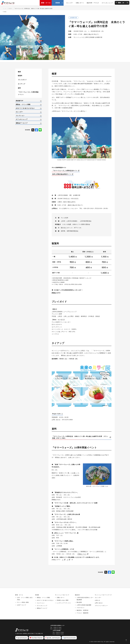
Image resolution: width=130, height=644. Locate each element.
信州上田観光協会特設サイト (62, 174)
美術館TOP (19, 101)
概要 (19, 72)
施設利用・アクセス (93, 3)
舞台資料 (79, 602)
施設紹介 (78, 595)
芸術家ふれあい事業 (63, 600)
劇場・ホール (19, 595)
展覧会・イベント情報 (23, 104)
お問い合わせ (99, 603)
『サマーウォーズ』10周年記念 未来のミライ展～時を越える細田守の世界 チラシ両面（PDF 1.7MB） (80, 437)
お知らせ (97, 600)
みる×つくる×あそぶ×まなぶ (25, 108)
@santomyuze (22, 638)
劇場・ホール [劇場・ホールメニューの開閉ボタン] (46, 3)
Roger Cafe (56, 414)
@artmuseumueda (69, 638)
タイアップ (22, 84)
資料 (19, 88)
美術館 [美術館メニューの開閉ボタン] (58, 3)
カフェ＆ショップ (107, 3)
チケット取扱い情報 (23, 602)
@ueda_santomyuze (53, 638)
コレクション (20, 116)
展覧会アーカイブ (22, 123)
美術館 (10, 9)
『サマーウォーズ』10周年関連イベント (28, 93)
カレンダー (70, 3)
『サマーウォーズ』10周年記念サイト (65, 171)
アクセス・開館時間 (82, 613)
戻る (5, 12)
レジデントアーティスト (64, 603)
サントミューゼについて (62, 595)
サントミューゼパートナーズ (103, 595)
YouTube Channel (36, 638)
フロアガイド (81, 608)
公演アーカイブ (22, 605)
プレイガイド (22, 80)
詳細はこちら (82, 554)
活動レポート (80, 3)
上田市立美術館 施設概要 (84, 605)
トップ (5, 9)
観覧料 (20, 76)
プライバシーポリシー (101, 606)
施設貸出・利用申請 (82, 610)
